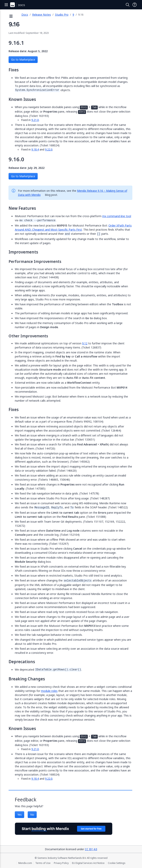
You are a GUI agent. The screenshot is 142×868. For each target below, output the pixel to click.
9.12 (85, 343)
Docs (25, 15)
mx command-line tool (117, 216)
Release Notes (42, 15)
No (32, 815)
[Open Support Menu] (135, 5)
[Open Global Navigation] (6, 5)
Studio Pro (62, 15)
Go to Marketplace (23, 60)
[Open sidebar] (11, 17)
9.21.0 (35, 120)
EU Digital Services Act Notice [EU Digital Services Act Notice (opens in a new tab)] (88, 863)
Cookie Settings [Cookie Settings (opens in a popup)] (117, 863)
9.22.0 (49, 149)
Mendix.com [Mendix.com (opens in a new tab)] (25, 863)
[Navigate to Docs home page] (22, 5)
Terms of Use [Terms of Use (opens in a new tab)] (43, 863)
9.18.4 (35, 149)
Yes (20, 815)
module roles (49, 691)
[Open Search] (128, 5)
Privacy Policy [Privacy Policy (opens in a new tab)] (61, 863)
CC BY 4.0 (91, 849)
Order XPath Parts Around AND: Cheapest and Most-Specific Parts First (73, 228)
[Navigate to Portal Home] (12, 5)
